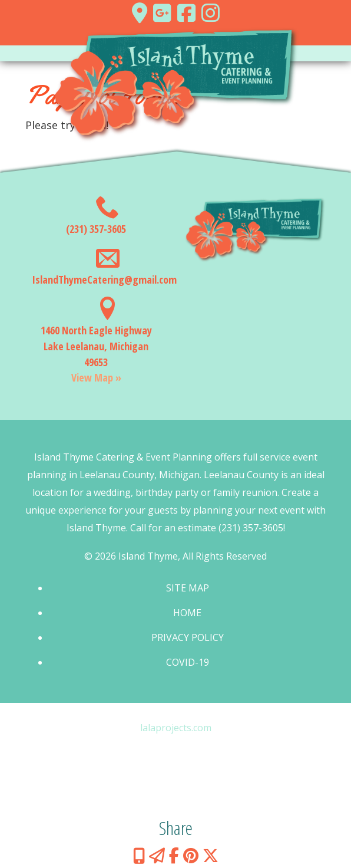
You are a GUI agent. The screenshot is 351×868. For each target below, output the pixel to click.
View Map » (96, 377)
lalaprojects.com (176, 728)
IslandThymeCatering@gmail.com (104, 280)
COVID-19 (188, 662)
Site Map (188, 588)
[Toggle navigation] (175, 53)
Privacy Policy (188, 637)
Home (187, 613)
